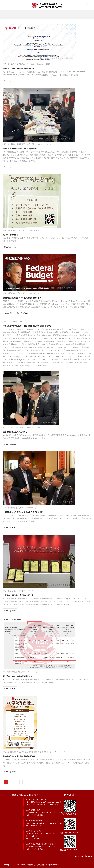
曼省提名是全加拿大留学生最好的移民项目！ (20, 756)
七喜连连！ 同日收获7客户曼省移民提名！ (19, 595)
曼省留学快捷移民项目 (17, 64)
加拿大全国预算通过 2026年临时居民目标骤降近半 (22, 298)
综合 (5, 64)
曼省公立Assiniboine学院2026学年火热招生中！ (21, 149)
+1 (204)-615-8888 (37, 849)
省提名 (10, 591)
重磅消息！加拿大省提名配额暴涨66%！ (18, 676)
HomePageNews (10, 81)
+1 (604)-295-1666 (37, 815)
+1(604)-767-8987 (36, 826)
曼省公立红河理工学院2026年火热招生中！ (19, 69)
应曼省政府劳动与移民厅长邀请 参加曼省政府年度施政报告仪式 (27, 326)
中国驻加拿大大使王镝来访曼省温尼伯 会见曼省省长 (23, 512)
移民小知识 (12, 230)
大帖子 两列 (9, 313)
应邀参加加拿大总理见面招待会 (15, 432)
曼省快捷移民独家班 (16, 752)
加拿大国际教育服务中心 (29, 865)
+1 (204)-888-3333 (37, 804)
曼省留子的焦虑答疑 (11, 235)
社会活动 (7, 427)
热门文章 (30, 64)
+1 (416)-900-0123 (37, 839)
